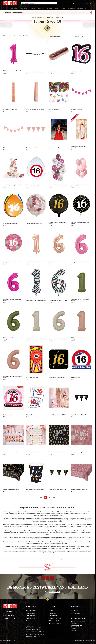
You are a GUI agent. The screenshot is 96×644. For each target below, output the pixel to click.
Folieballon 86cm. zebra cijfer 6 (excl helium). (59, 300)
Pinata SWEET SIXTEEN (77, 72)
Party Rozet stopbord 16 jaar (32, 377)
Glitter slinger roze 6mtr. (9, 148)
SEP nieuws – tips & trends (56, 621)
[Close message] (90, 12)
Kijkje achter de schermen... (56, 624)
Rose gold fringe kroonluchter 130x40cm (58, 415)
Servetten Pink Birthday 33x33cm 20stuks (80, 452)
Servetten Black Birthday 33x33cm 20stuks (58, 452)
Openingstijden (72, 3)
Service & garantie (31, 618)
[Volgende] (54, 498)
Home (33, 17)
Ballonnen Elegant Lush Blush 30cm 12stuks (81, 185)
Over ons (78, 3)
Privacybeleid (89, 641)
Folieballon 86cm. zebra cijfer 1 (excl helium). (36, 300)
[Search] (56, 3)
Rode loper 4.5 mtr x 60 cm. (55, 148)
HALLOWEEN (80, 9)
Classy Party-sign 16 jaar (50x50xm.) (57, 377)
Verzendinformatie (31, 613)
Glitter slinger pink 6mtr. (77, 109)
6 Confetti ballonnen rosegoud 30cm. (34, 224)
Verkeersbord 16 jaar (76, 377)
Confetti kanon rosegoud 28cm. (10, 109)
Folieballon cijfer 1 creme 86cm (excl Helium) (36, 339)
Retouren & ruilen (30, 616)
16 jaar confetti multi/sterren (55, 109)
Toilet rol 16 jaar (30, 415)
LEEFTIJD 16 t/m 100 (49, 17)
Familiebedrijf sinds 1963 (55, 618)
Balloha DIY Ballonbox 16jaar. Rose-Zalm (12, 185)
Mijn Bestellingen (76, 613)
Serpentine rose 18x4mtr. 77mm (56, 72)
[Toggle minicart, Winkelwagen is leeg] (90, 3)
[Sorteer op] (85, 36)
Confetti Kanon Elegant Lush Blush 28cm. (35, 109)
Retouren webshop (64, 3)
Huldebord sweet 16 (8, 415)
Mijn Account (75, 611)
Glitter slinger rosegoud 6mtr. (32, 148)
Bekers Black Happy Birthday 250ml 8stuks (36, 489)
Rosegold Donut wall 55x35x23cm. (11, 452)
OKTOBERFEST (71, 9)
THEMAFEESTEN (24, 9)
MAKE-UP (57, 9)
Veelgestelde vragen (31, 611)
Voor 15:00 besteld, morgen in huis (35, 631)
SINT (86, 9)
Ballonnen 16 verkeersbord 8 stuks (34, 185)
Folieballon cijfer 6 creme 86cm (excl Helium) (59, 339)
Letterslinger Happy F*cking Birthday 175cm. (36, 72)
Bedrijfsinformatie (53, 616)
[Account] (88, 3)
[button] (10, 36)
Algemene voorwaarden (79, 641)
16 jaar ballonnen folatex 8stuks (10, 224)
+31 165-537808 (54, 592)
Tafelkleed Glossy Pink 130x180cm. (79, 489)
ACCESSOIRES (49, 9)
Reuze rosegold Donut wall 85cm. (33, 452)
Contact (83, 3)
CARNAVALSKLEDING (12, 9)
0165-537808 (12, 618)
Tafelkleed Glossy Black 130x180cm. (11, 489)
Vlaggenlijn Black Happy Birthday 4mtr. (57, 489)
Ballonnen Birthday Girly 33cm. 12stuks (57, 185)
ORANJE (63, 9)
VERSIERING (41, 9)
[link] (41, 498)
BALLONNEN (33, 9)
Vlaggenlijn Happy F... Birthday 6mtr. (79, 415)
